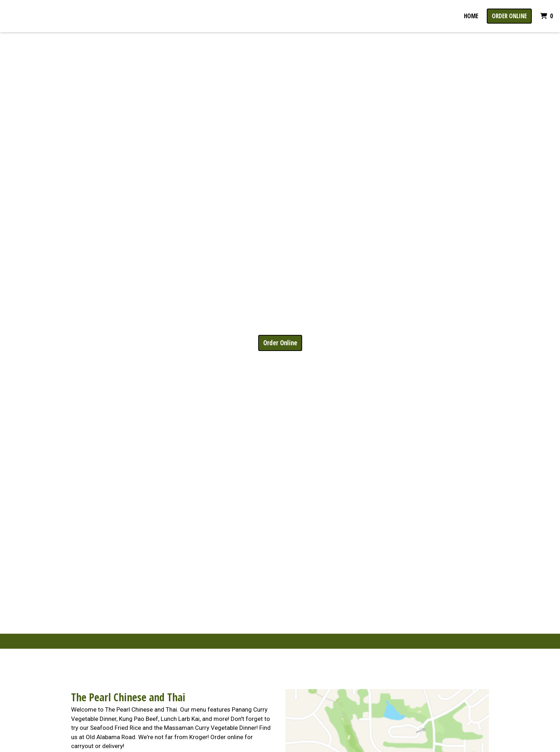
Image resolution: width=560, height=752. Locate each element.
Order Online (509, 16)
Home (471, 16)
